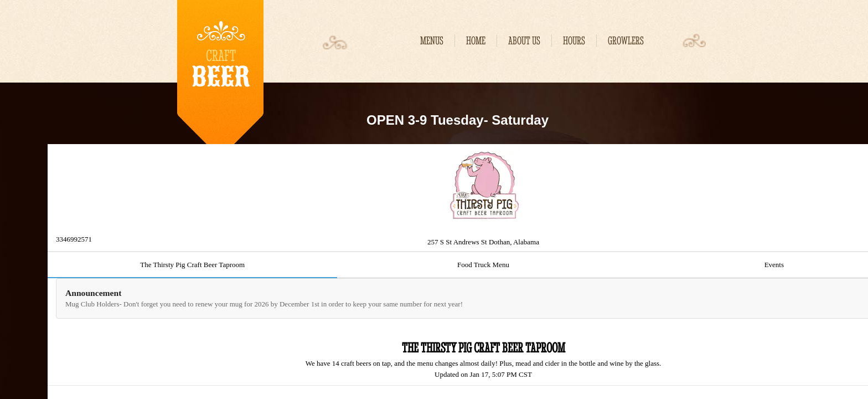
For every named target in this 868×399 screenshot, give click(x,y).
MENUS (432, 41)
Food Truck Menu (483, 265)
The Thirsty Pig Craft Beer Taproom (192, 265)
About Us (524, 41)
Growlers (626, 41)
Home (476, 41)
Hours (574, 41)
